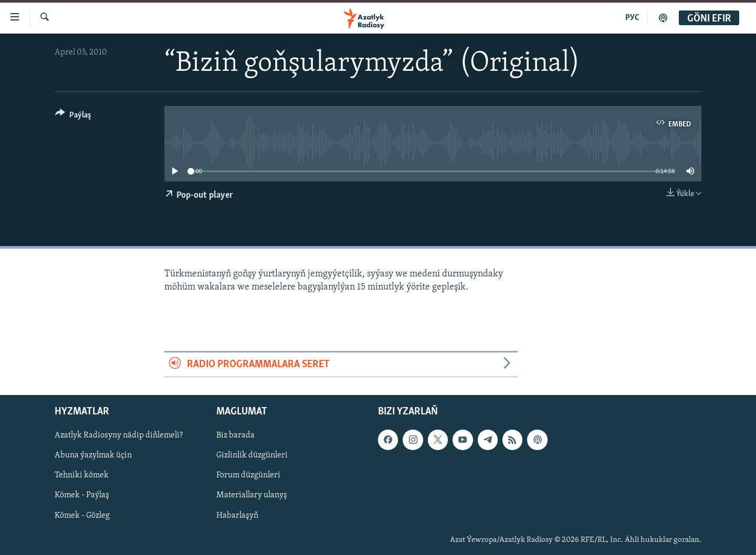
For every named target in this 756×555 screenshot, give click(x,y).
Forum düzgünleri (248, 475)
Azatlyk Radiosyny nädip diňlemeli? (119, 435)
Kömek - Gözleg (82, 515)
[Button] (73, 117)
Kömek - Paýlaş (82, 495)
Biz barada (235, 435)
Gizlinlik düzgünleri (252, 455)
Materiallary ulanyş (252, 495)
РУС (632, 18)
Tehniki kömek (82, 475)
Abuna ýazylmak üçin (93, 455)
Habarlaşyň (237, 515)
